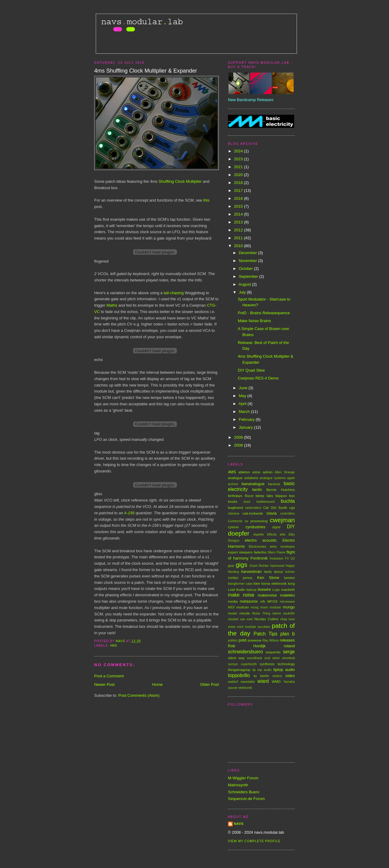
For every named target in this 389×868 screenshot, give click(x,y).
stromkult (288, 658)
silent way (236, 658)
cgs (292, 507)
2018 (239, 183)
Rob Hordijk (247, 646)
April (243, 404)
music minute (239, 613)
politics (233, 640)
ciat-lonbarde (253, 513)
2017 (239, 191)
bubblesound (266, 502)
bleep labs (264, 496)
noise (232, 627)
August (245, 284)
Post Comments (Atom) (139, 695)
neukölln (289, 613)
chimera (234, 514)
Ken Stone (268, 578)
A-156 (129, 513)
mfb (263, 602)
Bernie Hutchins (281, 490)
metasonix (249, 601)
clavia (272, 513)
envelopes (288, 547)
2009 (239, 437)
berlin (257, 490)
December (249, 253)
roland (289, 646)
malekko (287, 595)
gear (231, 566)
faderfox (260, 552)
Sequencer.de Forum (246, 799)
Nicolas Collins (266, 619)
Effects (272, 534)
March (245, 412)
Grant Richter (259, 566)
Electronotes (257, 547)
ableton (244, 472)
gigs (241, 565)
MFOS (273, 601)
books (233, 501)
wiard (263, 681)
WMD (276, 681)
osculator (264, 627)
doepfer (239, 533)
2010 (239, 246)
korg (291, 583)
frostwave (276, 558)
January (246, 427)
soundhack (255, 658)
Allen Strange (285, 472)
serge (289, 652)
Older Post (210, 684)
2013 (239, 222)
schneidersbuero (245, 652)
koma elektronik (274, 583)
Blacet (249, 496)
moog (255, 607)
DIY (291, 527)
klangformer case (240, 584)
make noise (241, 595)
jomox (248, 578)
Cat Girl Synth (275, 507)
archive (233, 484)
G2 (293, 558)
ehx (283, 534)
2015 (239, 206)
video (290, 676)
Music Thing (261, 613)
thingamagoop (239, 670)
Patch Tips (266, 634)
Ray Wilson (271, 640)
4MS (114, 646)
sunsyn (233, 664)
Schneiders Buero (244, 792)
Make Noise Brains (254, 321)
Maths (112, 305)
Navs (239, 824)
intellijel (233, 578)
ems (273, 546)
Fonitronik (259, 558)
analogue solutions (243, 478)
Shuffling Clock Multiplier (180, 181)
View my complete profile (254, 841)
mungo (289, 607)
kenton (289, 578)
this (206, 200)
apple (291, 478)
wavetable (248, 682)
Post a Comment (109, 676)
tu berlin (261, 676)
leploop (252, 590)
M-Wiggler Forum (243, 778)
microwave (287, 602)
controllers (287, 514)
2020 (239, 175)
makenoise (267, 595)
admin (268, 472)
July (243, 292)
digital (276, 527)
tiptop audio (284, 670)
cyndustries (256, 527)
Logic (276, 590)
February (247, 419)
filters (272, 552)
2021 (239, 167)
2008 (239, 445)
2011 (239, 238)
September (249, 276)
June (244, 388)
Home (158, 684)
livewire (264, 589)
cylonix (233, 527)
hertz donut (273, 572)
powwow (255, 640)
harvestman (251, 572)
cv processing (256, 521)
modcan (243, 607)
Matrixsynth (238, 785)
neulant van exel (240, 619)
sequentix (273, 652)
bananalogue (253, 484)
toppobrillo (239, 675)
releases (287, 640)
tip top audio (262, 670)
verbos (277, 676)
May (243, 396)
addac (256, 472)
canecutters (253, 508)
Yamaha (289, 682)
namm (277, 613)
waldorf (233, 682)
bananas (274, 484)
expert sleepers (240, 552)
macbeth (288, 589)
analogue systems (273, 478)
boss (247, 502)
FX (287, 558)
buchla (288, 501)
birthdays (235, 496)
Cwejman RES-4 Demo (258, 378)
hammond (277, 566)
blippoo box (285, 496)
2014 (239, 214)
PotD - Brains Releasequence (264, 313)
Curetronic (235, 521)
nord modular (247, 627)
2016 (239, 198)
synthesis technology (277, 664)
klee (257, 583)
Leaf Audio (236, 589)
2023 (239, 159)
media (233, 601)
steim (276, 658)
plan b (287, 634)
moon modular (271, 607)
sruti (267, 658)
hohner (290, 572)
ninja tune (287, 619)
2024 (239, 151)
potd (242, 640)
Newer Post (104, 684)
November (249, 261)
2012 (239, 230)
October (246, 269)
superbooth (249, 664)
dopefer (259, 534)
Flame (281, 552)
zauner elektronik (240, 688)
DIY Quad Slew (251, 370)
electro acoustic (261, 540)
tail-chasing (174, 293)
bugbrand (235, 507)
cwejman (282, 520)
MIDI (231, 607)
